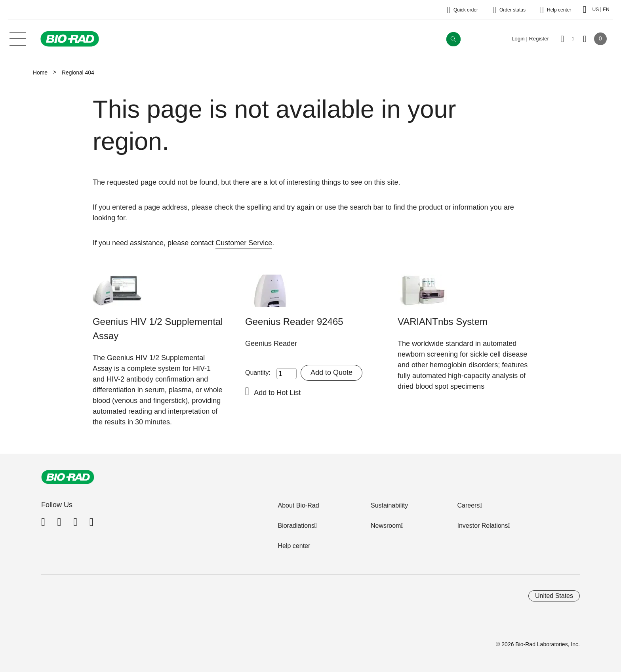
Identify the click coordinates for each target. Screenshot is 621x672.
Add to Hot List (277, 393)
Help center (294, 546)
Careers (468, 505)
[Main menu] (18, 38)
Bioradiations (296, 526)
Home (40, 73)
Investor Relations (482, 526)
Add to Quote (331, 372)
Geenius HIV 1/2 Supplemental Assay (158, 329)
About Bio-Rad (298, 505)
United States (554, 596)
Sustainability (389, 505)
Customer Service (244, 243)
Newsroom (386, 526)
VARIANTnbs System (443, 322)
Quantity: (258, 373)
